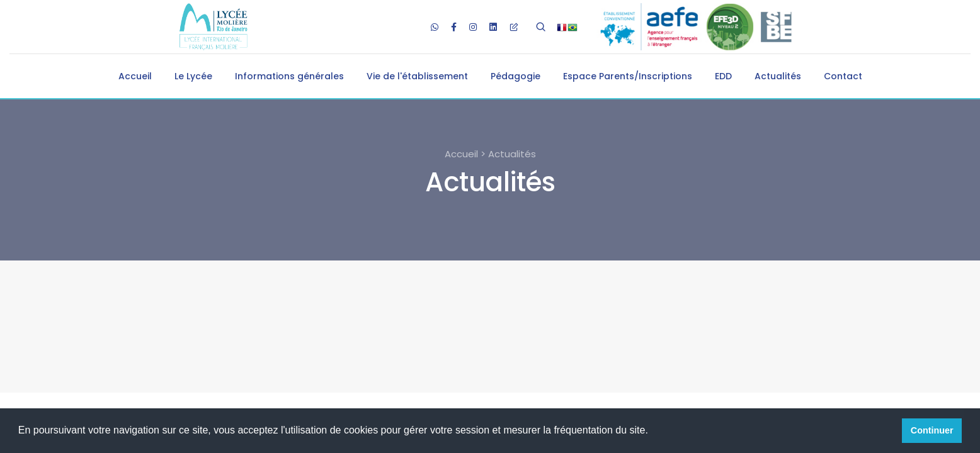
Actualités (778, 76)
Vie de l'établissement (417, 76)
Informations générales (289, 76)
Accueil (135, 76)
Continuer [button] (932, 430)
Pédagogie (516, 76)
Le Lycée (193, 76)
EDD (723, 76)
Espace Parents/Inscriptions (628, 76)
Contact (843, 76)
